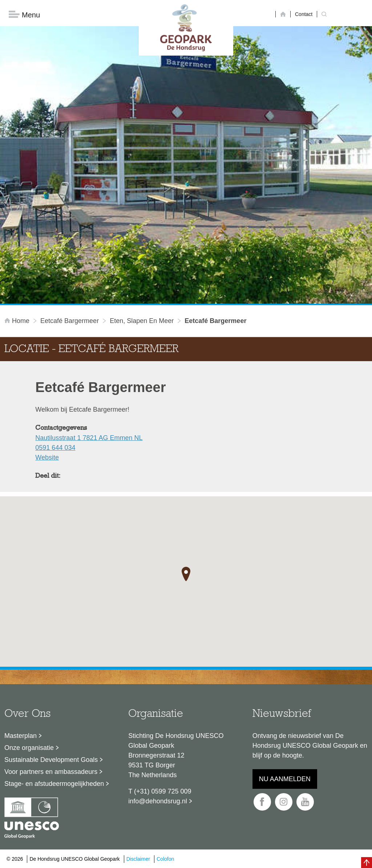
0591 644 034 (55, 448)
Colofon (165, 859)
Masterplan (21, 736)
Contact (304, 14)
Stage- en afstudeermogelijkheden (54, 784)
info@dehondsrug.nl (157, 801)
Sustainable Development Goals (51, 760)
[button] (186, 574)
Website (47, 457)
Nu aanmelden (285, 779)
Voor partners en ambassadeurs (51, 772)
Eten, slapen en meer (142, 321)
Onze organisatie (29, 748)
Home (18, 321)
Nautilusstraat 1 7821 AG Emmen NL (89, 438)
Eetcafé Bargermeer (70, 321)
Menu (24, 15)
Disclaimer (138, 859)
